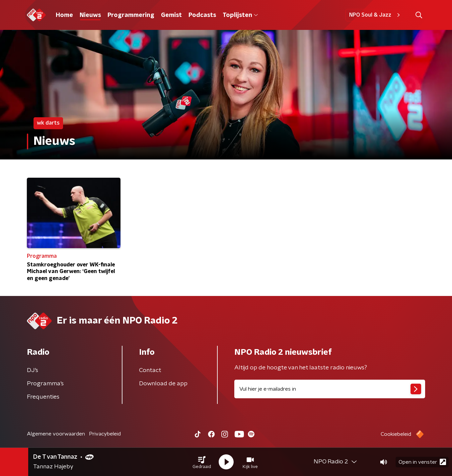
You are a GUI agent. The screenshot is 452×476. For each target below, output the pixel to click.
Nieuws (90, 15)
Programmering (131, 15)
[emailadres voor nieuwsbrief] (330, 389)
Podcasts (202, 15)
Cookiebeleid (396, 434)
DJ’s (33, 370)
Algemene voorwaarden (56, 434)
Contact (150, 370)
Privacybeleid (105, 434)
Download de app (163, 384)
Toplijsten (240, 15)
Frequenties (43, 397)
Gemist (171, 15)
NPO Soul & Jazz (376, 15)
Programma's (45, 384)
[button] (202, 462)
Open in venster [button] (422, 462)
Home (64, 15)
